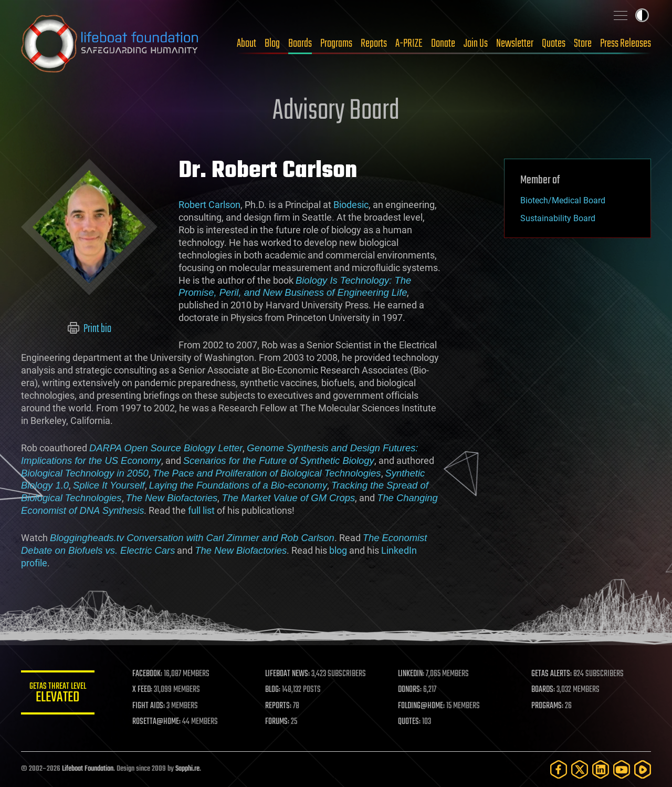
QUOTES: (410, 722)
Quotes (554, 44)
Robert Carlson (209, 205)
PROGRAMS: (547, 706)
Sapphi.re (187, 769)
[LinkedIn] (601, 769)
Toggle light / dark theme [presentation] (642, 15)
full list (201, 510)
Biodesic (351, 205)
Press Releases (626, 44)
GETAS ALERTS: (552, 674)
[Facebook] (559, 769)
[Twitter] (580, 769)
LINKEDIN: (412, 674)
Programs (336, 44)
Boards (300, 44)
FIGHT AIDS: (149, 706)
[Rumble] (643, 769)
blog (338, 550)
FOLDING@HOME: (422, 706)
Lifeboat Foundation (88, 769)
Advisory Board (336, 111)
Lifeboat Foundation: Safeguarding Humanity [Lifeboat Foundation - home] (110, 44)
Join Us (476, 44)
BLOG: (273, 690)
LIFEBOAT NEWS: (287, 674)
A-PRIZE (409, 44)
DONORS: (410, 690)
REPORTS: (278, 706)
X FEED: (142, 690)
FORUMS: (277, 722)
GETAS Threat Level (58, 694)
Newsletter (515, 44)
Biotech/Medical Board (563, 200)
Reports (374, 44)
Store (583, 44)
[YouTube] (622, 769)
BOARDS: (543, 690)
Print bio (90, 329)
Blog (272, 44)
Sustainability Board (558, 218)
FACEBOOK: (147, 674)
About (246, 44)
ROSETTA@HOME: (156, 722)
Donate (443, 44)
